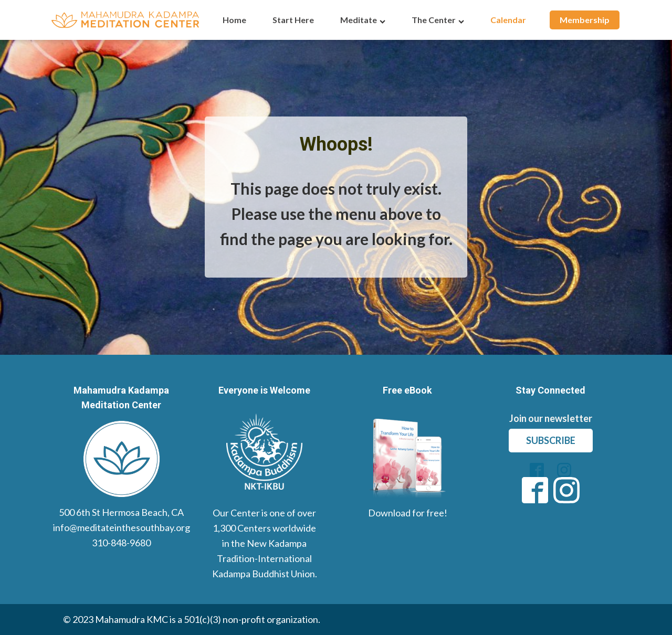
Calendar (508, 20)
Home (234, 20)
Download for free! (408, 513)
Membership (585, 20)
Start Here (293, 20)
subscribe (551, 440)
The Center (438, 20)
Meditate (363, 20)
